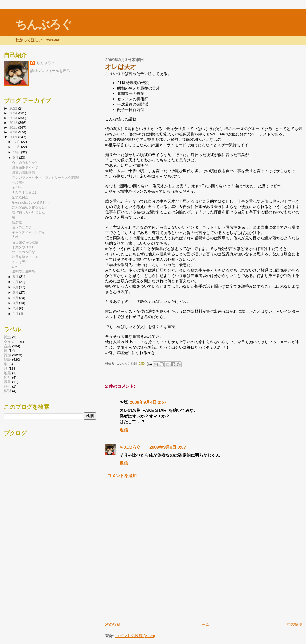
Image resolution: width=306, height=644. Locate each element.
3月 (16, 303)
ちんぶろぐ (44, 24)
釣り (7, 377)
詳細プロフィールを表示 (50, 71)
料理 (7, 391)
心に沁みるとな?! (25, 163)
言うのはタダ (22, 227)
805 (15, 267)
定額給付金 (20, 197)
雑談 (7, 337)
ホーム (204, 624)
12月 (17, 142)
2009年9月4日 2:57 (148, 402)
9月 (16, 158)
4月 (16, 298)
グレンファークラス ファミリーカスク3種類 (46, 178)
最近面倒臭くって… (27, 167)
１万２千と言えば (25, 192)
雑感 (7, 355)
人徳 (15, 237)
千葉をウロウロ (23, 247)
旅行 (7, 386)
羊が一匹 (19, 187)
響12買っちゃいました (29, 212)
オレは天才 (20, 262)
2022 (14, 108)
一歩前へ (19, 182)
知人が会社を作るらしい (30, 207)
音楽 (7, 346)
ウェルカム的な (23, 252)
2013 (14, 118)
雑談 (7, 359)
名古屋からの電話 (25, 242)
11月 (17, 147)
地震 (7, 373)
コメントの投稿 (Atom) (135, 636)
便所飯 (17, 222)
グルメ (9, 342)
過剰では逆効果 (23, 271)
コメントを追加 (122, 476)
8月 (16, 277)
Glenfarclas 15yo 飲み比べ (31, 202)
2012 (14, 123)
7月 (16, 282)
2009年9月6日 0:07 (168, 447)
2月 (16, 308)
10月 (17, 152)
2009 (14, 137)
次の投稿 (113, 624)
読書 (7, 382)
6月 (16, 287)
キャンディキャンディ (28, 232)
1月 (16, 314)
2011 (14, 127)
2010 (14, 132)
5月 (16, 292)
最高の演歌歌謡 (23, 172)
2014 (14, 113)
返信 (124, 430)
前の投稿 (294, 624)
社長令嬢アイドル (25, 257)
